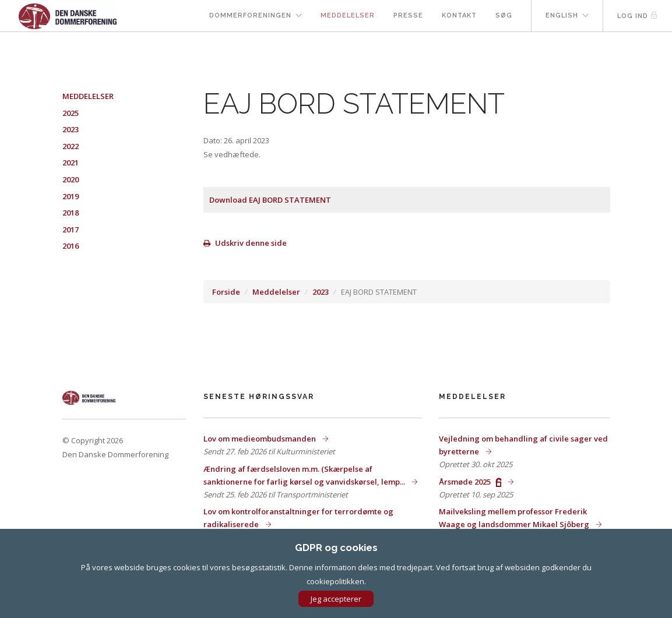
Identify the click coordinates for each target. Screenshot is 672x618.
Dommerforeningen (250, 15)
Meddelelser (348, 15)
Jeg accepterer (336, 599)
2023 (321, 292)
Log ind (638, 15)
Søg (504, 15)
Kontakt (459, 15)
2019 (71, 196)
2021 (71, 163)
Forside (226, 292)
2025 (71, 113)
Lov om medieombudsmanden (261, 439)
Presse (408, 15)
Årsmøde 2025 (471, 482)
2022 (71, 146)
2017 (71, 229)
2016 (71, 246)
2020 (71, 179)
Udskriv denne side (245, 243)
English (562, 15)
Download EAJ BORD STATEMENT (270, 200)
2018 (71, 213)
